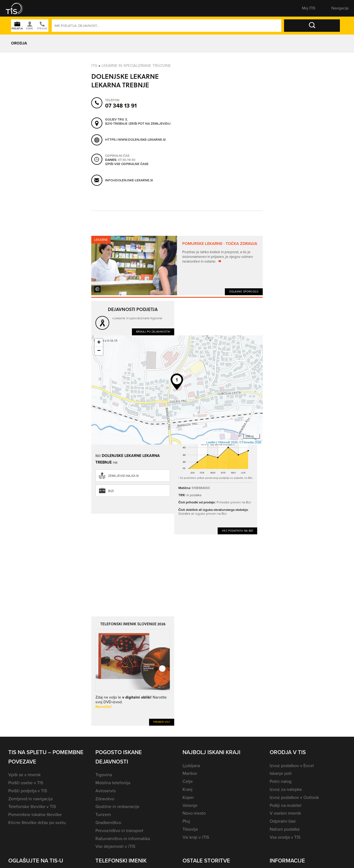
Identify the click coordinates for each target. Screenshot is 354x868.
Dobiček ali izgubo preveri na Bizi (203, 513)
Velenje (190, 805)
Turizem (103, 815)
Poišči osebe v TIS (26, 783)
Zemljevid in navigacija (30, 799)
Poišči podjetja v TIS (28, 791)
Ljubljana (191, 766)
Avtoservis (106, 791)
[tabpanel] (177, 266)
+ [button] (99, 343)
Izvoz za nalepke (286, 789)
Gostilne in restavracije (117, 806)
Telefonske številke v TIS (32, 806)
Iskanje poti (281, 773)
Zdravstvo (105, 799)
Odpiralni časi (283, 821)
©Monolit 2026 (228, 442)
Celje (188, 781)
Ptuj (186, 821)
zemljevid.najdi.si (123, 476)
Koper (188, 797)
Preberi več (162, 722)
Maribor (190, 773)
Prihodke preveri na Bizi (234, 502)
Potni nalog (281, 781)
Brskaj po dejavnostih (153, 332)
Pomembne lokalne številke (35, 815)
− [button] (99, 351)
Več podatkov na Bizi (237, 531)
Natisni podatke (285, 829)
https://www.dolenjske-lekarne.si (135, 140)
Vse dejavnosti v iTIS (115, 846)
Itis (94, 65)
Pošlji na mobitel (286, 805)
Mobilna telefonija (113, 783)
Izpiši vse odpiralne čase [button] (127, 164)
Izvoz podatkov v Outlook (294, 797)
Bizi (111, 491)
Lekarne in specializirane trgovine (136, 65)
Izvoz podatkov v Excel (292, 766)
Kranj (188, 789)
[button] (18, 8)
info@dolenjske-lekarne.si (129, 180)
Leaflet (211, 442)
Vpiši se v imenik (24, 775)
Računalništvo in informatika (123, 839)
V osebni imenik (285, 813)
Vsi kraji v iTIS (196, 837)
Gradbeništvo (108, 823)
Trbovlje (190, 829)
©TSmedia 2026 (250, 442)
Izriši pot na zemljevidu (150, 124)
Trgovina (104, 775)
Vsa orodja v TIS (285, 837)
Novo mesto (194, 813)
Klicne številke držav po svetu (37, 823)
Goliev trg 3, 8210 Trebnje (116, 122)
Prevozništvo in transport (119, 831)
